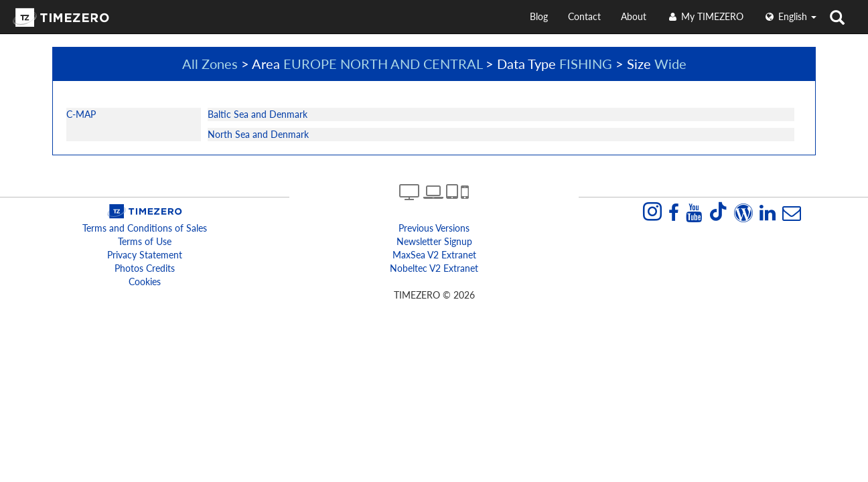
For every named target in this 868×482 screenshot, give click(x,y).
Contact (584, 16)
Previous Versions (434, 228)
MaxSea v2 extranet (434, 255)
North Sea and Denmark (258, 134)
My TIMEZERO (705, 16)
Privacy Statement (145, 255)
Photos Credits (145, 268)
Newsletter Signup (434, 241)
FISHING (586, 64)
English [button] (790, 16)
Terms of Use (145, 241)
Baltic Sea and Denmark (258, 114)
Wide (670, 64)
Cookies (145, 282)
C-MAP (81, 114)
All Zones (210, 64)
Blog (539, 16)
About (634, 16)
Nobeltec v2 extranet (434, 268)
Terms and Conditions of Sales (145, 228)
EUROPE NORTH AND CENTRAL (383, 64)
